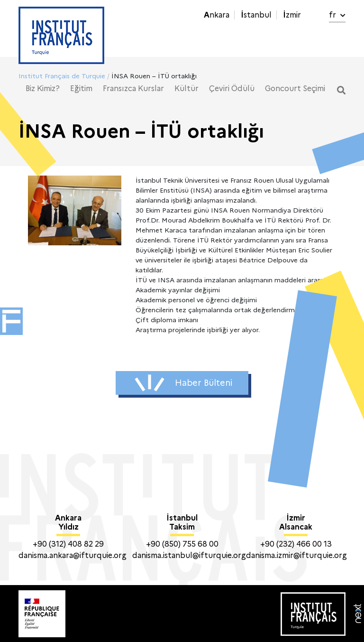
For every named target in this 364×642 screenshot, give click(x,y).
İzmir (292, 15)
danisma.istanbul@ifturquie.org (189, 555)
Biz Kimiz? (43, 88)
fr (337, 15)
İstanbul (256, 15)
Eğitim (81, 88)
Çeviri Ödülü (232, 88)
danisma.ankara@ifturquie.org (73, 555)
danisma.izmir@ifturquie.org (296, 555)
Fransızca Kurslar (133, 88)
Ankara (217, 15)
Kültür (187, 88)
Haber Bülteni (183, 383)
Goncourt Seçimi (295, 88)
